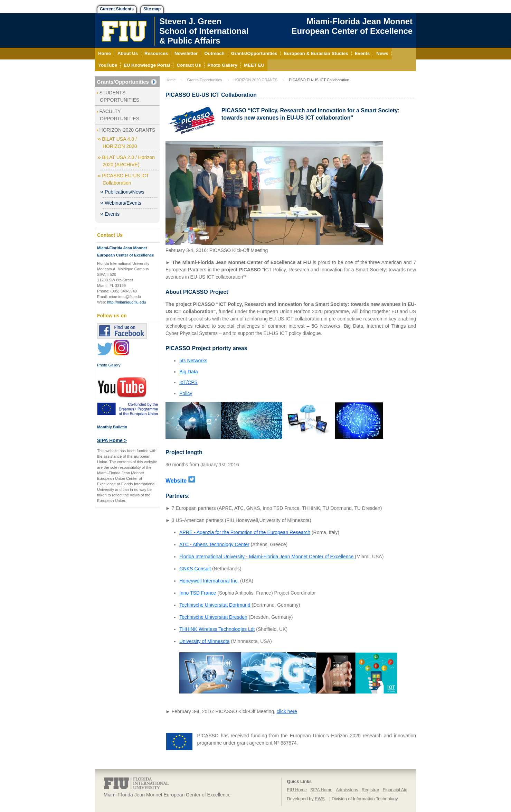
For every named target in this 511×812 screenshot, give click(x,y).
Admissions (347, 790)
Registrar (371, 790)
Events (112, 214)
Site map (152, 9)
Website (177, 481)
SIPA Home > (112, 440)
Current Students (117, 9)
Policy (186, 393)
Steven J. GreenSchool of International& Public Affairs (204, 31)
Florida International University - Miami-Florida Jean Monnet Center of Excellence (267, 557)
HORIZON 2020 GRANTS (127, 130)
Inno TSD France (198, 593)
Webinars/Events (123, 203)
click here (287, 711)
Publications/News (124, 192)
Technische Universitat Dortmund (215, 605)
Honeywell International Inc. (209, 581)
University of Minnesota (205, 641)
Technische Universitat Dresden (213, 617)
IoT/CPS (188, 382)
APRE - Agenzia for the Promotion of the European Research (245, 532)
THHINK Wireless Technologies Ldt (217, 629)
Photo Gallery (109, 365)
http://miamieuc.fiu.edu (127, 302)
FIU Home (297, 790)
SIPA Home (321, 790)
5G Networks (193, 361)
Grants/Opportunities (123, 82)
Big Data (189, 372)
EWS (320, 799)
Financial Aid (395, 790)
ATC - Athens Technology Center (214, 544)
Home (171, 80)
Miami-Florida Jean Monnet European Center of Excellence (352, 26)
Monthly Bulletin (112, 427)
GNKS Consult (195, 569)
